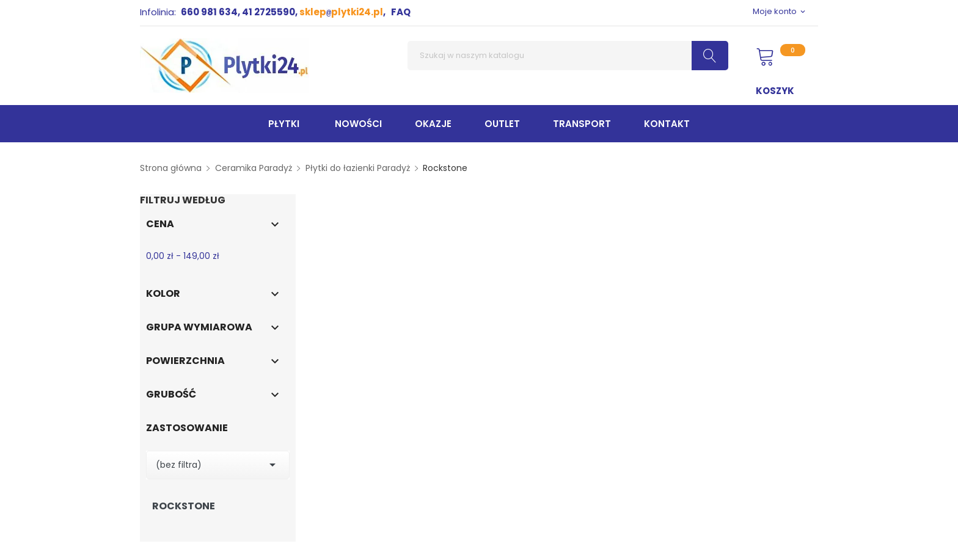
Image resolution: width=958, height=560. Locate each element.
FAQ (401, 12)
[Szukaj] (568, 56)
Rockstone (184, 506)
